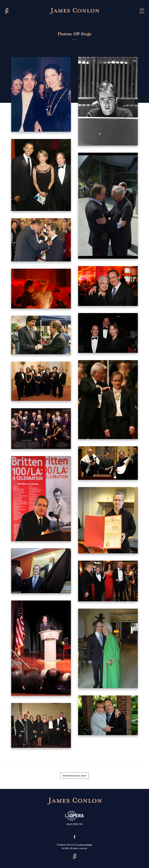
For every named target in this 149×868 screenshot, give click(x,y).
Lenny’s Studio (85, 845)
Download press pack (74, 776)
